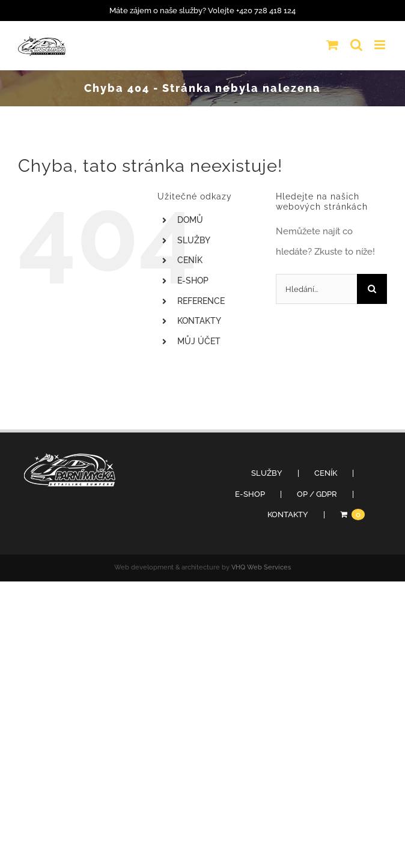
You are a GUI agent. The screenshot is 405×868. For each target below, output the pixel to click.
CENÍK (190, 260)
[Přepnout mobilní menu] (381, 45)
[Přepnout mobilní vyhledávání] (356, 45)
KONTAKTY (199, 321)
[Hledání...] (316, 289)
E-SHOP (193, 281)
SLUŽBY (194, 240)
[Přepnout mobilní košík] (332, 45)
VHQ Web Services (261, 567)
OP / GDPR (317, 494)
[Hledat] (372, 289)
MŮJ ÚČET (199, 341)
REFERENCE (201, 301)
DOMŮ (190, 220)
